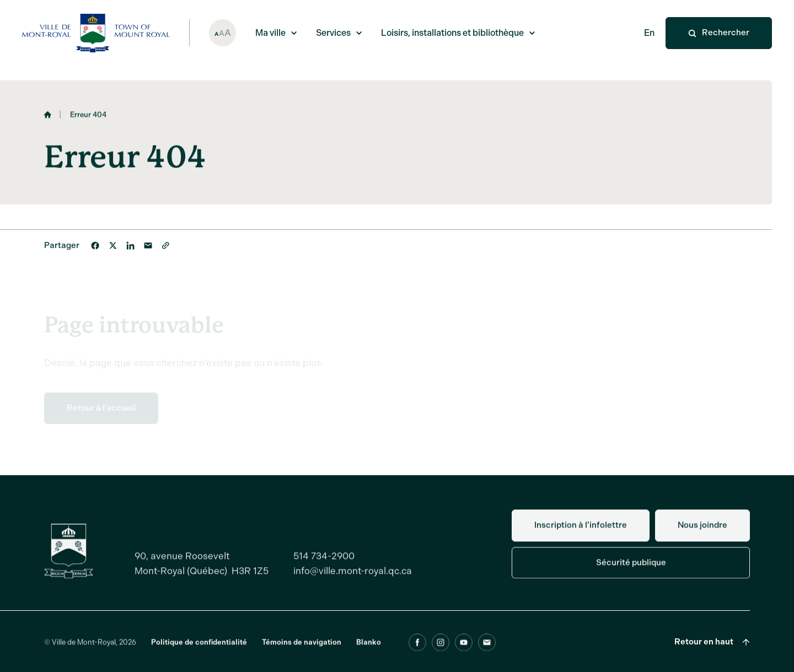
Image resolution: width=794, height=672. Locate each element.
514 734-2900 (324, 561)
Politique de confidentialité (199, 647)
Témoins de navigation (302, 647)
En (649, 33)
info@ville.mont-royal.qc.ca (353, 576)
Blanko (369, 647)
